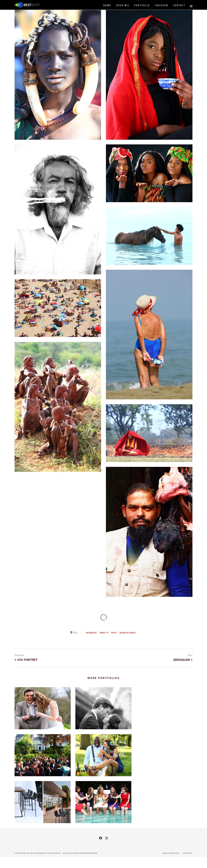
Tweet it (104, 633)
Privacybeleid (171, 853)
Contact (188, 853)
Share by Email (128, 633)
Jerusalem (183, 660)
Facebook (91, 633)
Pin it (114, 633)
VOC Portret (26, 660)
